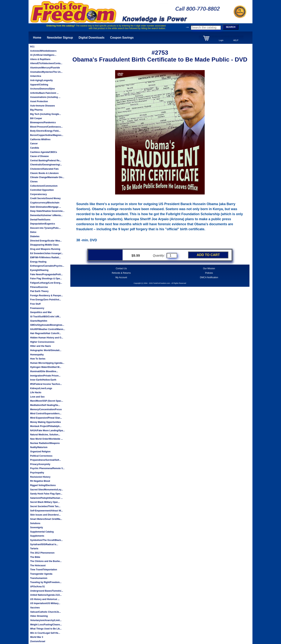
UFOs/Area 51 (37, 587)
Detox (33, 232)
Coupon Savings (122, 38)
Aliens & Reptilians (40, 59)
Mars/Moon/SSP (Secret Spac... (47, 401)
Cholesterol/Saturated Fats (44, 169)
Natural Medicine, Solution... (45, 435)
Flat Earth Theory (39, 291)
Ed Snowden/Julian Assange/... (46, 253)
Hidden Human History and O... (47, 338)
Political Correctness (41, 456)
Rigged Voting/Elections (43, 485)
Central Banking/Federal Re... (46, 161)
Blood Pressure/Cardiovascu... (46, 127)
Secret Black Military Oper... (45, 502)
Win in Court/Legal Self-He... (45, 633)
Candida (34, 148)
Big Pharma (36, 110)
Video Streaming (39, 616)
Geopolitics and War (41, 312)
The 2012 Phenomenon (42, 553)
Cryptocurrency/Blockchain (45, 203)
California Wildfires (40, 139)
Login (221, 40)
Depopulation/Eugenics (42, 224)
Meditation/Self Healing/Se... (45, 405)
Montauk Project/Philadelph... (46, 426)
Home (37, 38)
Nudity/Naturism (39, 447)
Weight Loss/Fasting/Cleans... (46, 625)
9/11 (32, 47)
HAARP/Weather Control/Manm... (47, 329)
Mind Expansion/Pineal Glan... (46, 418)
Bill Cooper (36, 118)
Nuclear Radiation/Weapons (45, 443)
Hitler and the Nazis (40, 346)
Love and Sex (37, 397)
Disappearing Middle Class (44, 245)
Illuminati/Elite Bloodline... (44, 371)
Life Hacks (36, 392)
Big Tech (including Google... (45, 114)
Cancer (34, 144)
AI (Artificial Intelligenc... (43, 55)
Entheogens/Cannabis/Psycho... (47, 266)
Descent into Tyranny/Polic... (45, 228)
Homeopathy (37, 355)
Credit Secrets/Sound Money (45, 198)
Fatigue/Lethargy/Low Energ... (46, 283)
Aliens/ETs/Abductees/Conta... (46, 63)
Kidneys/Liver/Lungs (41, 388)
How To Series (38, 359)
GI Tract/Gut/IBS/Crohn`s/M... (45, 317)
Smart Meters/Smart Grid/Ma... (46, 519)
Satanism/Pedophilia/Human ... (46, 498)
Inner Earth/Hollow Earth (43, 380)
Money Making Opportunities (45, 422)
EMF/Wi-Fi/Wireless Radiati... (45, 257)
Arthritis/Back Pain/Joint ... (44, 93)
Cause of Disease (39, 156)
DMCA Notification (209, 277)
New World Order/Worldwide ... (46, 439)
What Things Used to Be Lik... (46, 629)
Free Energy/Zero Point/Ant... (45, 300)
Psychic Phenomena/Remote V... (47, 468)
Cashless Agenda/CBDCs (43, 152)
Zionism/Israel (38, 641)
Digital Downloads (92, 38)
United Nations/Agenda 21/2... (46, 595)
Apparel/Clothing (39, 85)
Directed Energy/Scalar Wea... (46, 241)
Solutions (35, 523)
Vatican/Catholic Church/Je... (45, 612)
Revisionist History (40, 477)
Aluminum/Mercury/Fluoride (45, 68)
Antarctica (36, 76)
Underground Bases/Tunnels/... (46, 591)
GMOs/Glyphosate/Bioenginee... (47, 325)
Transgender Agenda (41, 574)
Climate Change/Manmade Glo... (47, 177)
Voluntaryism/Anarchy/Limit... (46, 620)
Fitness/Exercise (39, 287)
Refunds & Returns (121, 273)
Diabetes (35, 236)
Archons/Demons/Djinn (42, 89)
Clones (34, 182)
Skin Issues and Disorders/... (45, 515)
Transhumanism (39, 578)
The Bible (35, 557)
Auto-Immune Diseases (42, 106)
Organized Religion (40, 452)
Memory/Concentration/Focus (46, 409)
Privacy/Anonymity (40, 464)
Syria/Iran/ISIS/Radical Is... (44, 544)
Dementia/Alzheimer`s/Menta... (46, 215)
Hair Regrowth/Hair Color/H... (45, 333)
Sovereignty (36, 527)
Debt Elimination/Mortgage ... (45, 207)
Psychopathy (37, 473)
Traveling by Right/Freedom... (46, 582)
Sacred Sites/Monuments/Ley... (46, 490)
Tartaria (34, 549)
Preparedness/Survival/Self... (45, 460)
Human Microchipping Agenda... (47, 363)
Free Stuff (35, 304)
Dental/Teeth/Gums (40, 220)
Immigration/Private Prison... (45, 376)
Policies (209, 273)
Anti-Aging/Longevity (41, 80)
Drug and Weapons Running (45, 249)
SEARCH (231, 27)
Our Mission (209, 268)
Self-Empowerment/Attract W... (46, 511)
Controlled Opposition (42, 190)
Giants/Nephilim (39, 321)
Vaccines (35, 608)
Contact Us (121, 268)
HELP (236, 40)
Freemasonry (37, 308)
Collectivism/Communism (44, 186)
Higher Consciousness (42, 342)
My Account (121, 277)
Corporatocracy (38, 194)
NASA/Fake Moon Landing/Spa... (47, 431)
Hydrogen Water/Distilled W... (46, 367)
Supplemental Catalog (42, 532)
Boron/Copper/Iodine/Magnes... (47, 135)
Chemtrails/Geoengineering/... (46, 165)
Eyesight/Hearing (39, 270)
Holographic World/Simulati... (46, 350)
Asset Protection (39, 101)
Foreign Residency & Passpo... (46, 296)
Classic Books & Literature (44, 173)
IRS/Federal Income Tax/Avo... (46, 384)
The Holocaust (38, 566)
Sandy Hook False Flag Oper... (46, 494)
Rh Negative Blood (40, 481)
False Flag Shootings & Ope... (46, 279)
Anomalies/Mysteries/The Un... (46, 72)
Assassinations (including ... (45, 97)
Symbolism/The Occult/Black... (46, 540)
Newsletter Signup (60, 38)
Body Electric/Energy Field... (45, 131)
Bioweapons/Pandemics (43, 122)
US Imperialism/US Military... (45, 603)
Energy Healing (38, 262)
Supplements (37, 536)
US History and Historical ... (45, 599)
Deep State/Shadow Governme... (47, 211)
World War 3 (36, 637)
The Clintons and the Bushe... (46, 561)
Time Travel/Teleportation (43, 570)
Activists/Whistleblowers (43, 51)
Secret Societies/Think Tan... (45, 506)
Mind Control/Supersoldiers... (46, 414)
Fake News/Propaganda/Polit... (46, 274)
